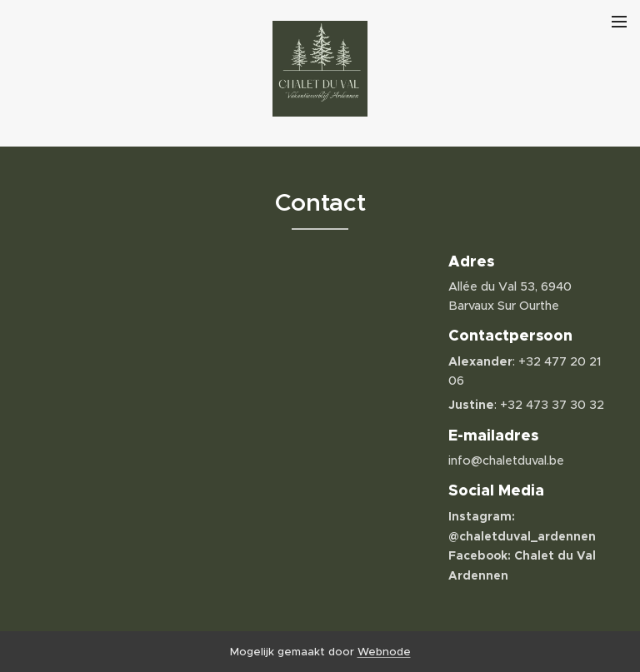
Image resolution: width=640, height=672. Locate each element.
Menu (619, 22)
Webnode (384, 652)
